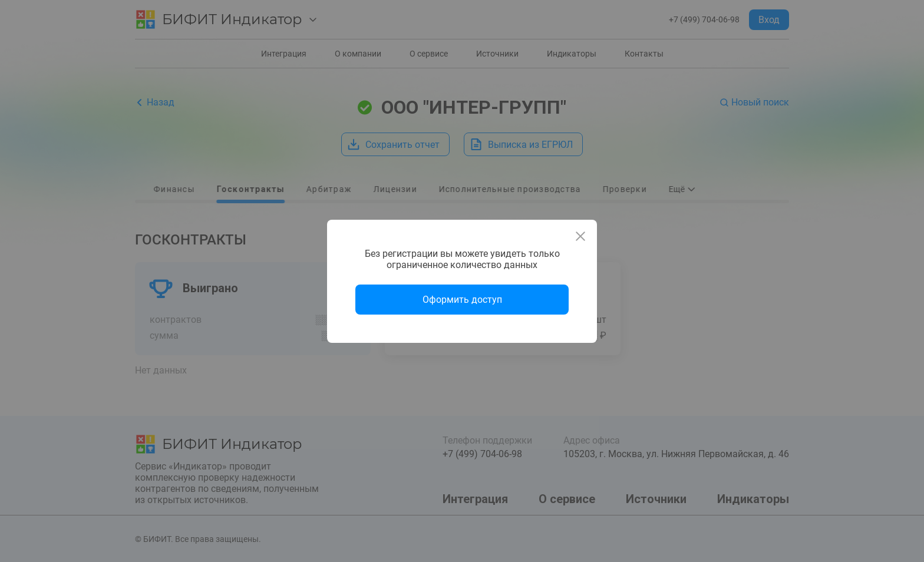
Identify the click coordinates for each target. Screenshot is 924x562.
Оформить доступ (462, 300)
